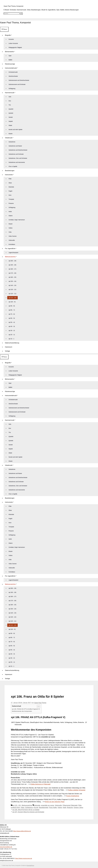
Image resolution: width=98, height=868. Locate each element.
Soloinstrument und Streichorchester (19, 80)
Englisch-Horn (15, 807)
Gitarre (11, 215)
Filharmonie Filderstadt (70, 805)
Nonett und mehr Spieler (16, 129)
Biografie (9, 35)
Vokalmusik (10, 138)
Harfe (10, 211)
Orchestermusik (13, 72)
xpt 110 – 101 (12, 298)
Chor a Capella (13, 166)
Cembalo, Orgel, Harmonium (17, 220)
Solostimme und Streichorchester (18, 150)
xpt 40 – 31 (12, 326)
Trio (10, 105)
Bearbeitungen (10, 170)
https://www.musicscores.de (24, 858)
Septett (11, 121)
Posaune (11, 203)
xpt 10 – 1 (11, 339)
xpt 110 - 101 (17, 805)
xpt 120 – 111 (12, 293)
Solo (10, 97)
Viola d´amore (13, 236)
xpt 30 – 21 (12, 330)
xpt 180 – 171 (12, 269)
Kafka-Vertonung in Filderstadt (41, 784)
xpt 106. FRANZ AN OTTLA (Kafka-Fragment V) (26, 709)
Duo (10, 101)
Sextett (11, 117)
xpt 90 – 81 (12, 306)
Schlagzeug (12, 88)
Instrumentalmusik (12, 68)
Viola (10, 232)
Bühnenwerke (11, 51)
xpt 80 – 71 (12, 310)
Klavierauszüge (10, 64)
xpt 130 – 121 (12, 289)
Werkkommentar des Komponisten (22, 711)
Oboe (10, 183)
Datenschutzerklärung (12, 343)
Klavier (11, 133)
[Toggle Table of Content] (38, 706)
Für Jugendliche (12, 248)
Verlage (7, 351)
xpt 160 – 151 (12, 277)
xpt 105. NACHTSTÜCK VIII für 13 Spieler (26, 809)
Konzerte (11, 39)
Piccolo (36, 807)
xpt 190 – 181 (12, 265)
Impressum (9, 347)
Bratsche (70, 807)
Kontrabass (12, 244)
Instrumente (10, 175)
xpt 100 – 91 (12, 302)
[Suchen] (21, 13)
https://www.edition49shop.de (22, 831)
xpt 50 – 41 (12, 322)
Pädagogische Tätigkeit (15, 47)
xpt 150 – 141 (12, 281)
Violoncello (12, 240)
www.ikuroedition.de (6, 847)
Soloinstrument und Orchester (17, 84)
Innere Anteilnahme (73, 796)
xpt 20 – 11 (12, 334)
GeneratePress (30, 865)
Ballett (10, 60)
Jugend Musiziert (13, 252)
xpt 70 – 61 (12, 314)
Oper (10, 56)
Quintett (11, 113)
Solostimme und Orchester (16, 154)
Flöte (10, 179)
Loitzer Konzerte (13, 43)
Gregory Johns (78, 807)
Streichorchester (13, 76)
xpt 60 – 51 (12, 318)
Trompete (11, 199)
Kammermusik (11, 92)
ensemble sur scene (48, 805)
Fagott (10, 191)
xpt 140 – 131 (12, 285)
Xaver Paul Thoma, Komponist (13, 6)
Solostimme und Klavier (15, 146)
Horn (10, 195)
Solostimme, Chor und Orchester (18, 158)
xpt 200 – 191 (12, 261)
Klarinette (11, 187)
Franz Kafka (53, 807)
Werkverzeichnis (12, 257)
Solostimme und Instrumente (17, 162)
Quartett (11, 109)
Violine (11, 228)
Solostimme (12, 142)
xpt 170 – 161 (12, 273)
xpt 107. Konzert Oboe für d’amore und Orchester (28, 812)
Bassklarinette (44, 807)
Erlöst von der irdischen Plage (55, 801)
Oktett (10, 125)
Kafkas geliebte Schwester (77, 790)
